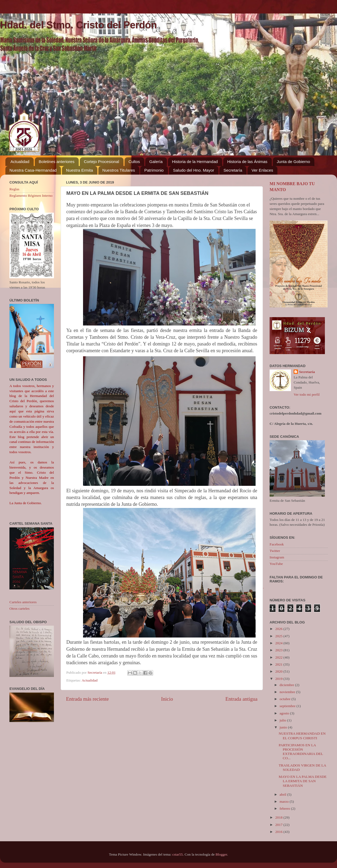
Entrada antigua (241, 699)
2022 (279, 657)
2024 (279, 643)
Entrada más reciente (87, 699)
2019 (279, 679)
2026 (279, 629)
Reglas (14, 189)
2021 (279, 664)
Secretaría (233, 170)
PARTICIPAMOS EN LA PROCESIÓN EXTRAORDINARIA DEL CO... (301, 752)
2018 (279, 817)
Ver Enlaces (262, 170)
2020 (279, 671)
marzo (285, 801)
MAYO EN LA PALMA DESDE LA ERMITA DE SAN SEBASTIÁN (303, 781)
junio (284, 727)
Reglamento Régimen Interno (31, 196)
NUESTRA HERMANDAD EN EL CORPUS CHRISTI (302, 736)
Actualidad (20, 162)
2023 (279, 650)
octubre (286, 699)
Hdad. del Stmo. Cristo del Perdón (78, 25)
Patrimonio (154, 170)
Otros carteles (20, 608)
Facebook (277, 544)
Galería (156, 162)
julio (283, 720)
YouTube (276, 564)
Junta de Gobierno (293, 162)
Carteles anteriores (23, 602)
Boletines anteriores (57, 162)
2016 (279, 832)
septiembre (288, 706)
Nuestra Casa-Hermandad (33, 170)
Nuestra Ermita (80, 170)
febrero (285, 808)
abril (283, 794)
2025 (279, 636)
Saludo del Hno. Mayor (194, 170)
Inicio (167, 699)
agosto (285, 713)
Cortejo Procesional (102, 162)
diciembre (287, 685)
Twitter (275, 551)
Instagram (277, 557)
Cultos (134, 162)
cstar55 (178, 854)
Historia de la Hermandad (195, 162)
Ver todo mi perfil (307, 394)
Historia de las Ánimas (247, 162)
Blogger (221, 854)
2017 (279, 825)
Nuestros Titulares (119, 170)
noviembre (288, 692)
